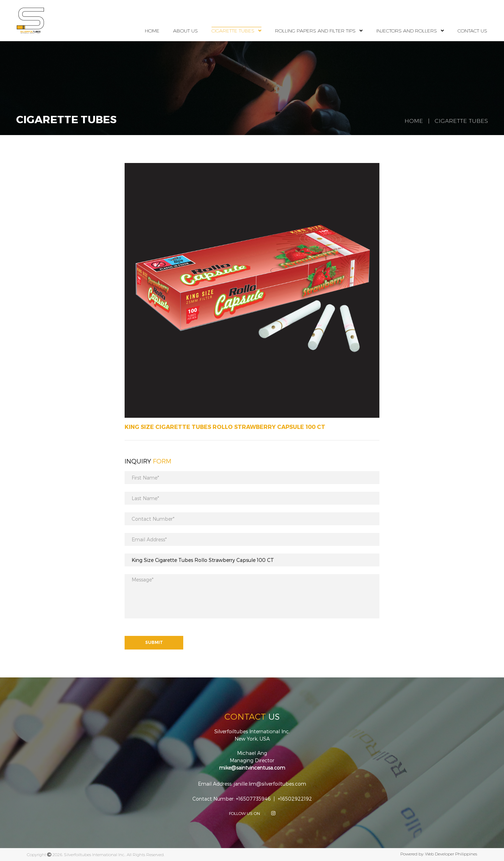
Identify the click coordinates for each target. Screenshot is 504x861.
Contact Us (472, 31)
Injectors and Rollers (407, 31)
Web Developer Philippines (451, 854)
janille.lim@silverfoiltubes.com (270, 784)
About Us (186, 31)
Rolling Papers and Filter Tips (315, 31)
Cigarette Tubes (233, 31)
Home (152, 31)
